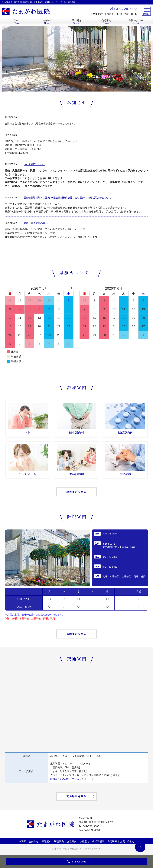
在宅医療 (112, 841)
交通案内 (72, 841)
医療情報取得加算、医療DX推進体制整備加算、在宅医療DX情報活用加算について (68, 198)
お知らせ (34, 841)
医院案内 (59, 841)
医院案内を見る (76, 634)
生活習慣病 (98, 841)
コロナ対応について (34, 164)
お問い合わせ (127, 841)
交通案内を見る (76, 796)
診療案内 (84, 841)
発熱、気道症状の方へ (36, 223)
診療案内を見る (76, 492)
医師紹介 (46, 841)
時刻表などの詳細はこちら (65, 779)
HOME (22, 841)
